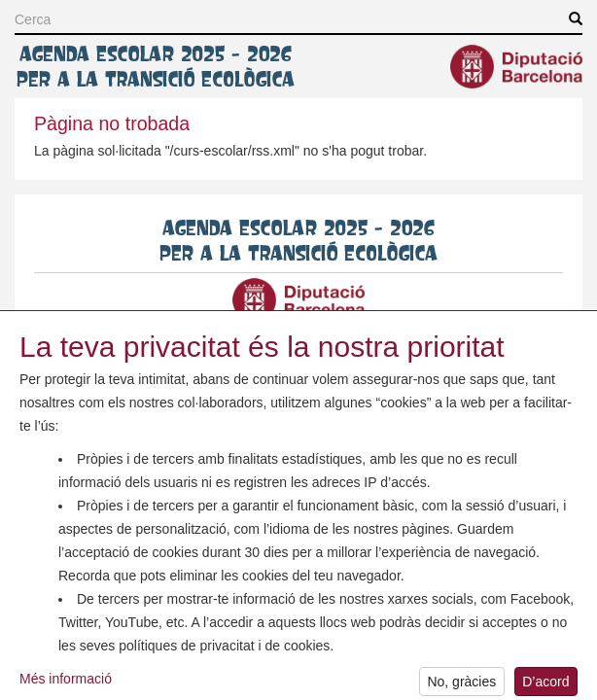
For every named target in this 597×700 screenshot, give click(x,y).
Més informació (66, 687)
